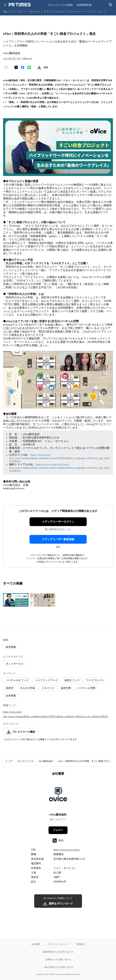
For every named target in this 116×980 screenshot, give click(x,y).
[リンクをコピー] (46, 67)
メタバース (48, 688)
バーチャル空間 (86, 688)
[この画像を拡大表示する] (16, 600)
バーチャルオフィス (17, 680)
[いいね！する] (6, 67)
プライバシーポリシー (58, 944)
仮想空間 (66, 688)
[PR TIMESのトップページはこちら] (20, 5)
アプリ (47, 11)
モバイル (35, 11)
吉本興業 (11, 696)
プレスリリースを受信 (60, 5)
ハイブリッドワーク (47, 680)
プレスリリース (25, 761)
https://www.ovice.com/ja (66, 850)
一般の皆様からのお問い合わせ (58, 967)
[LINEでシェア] (29, 67)
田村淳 (10, 688)
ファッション (95, 11)
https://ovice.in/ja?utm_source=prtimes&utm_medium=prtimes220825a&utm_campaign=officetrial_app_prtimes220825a (60, 458)
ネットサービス (15, 664)
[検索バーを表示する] (111, 5)
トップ (9, 761)
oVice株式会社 (46, 761)
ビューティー (76, 11)
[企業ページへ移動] (58, 795)
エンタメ (60, 11)
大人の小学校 (28, 688)
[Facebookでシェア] (23, 67)
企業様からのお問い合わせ (58, 959)
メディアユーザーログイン (58, 522)
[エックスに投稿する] (16, 67)
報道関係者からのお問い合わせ (58, 952)
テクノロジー (18, 11)
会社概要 (36, 944)
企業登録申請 (84, 5)
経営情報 (11, 647)
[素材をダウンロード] (39, 67)
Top (5, 11)
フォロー (58, 830)
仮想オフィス (72, 680)
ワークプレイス (95, 680)
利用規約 (81, 944)
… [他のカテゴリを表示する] (107, 11)
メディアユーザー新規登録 (58, 539)
